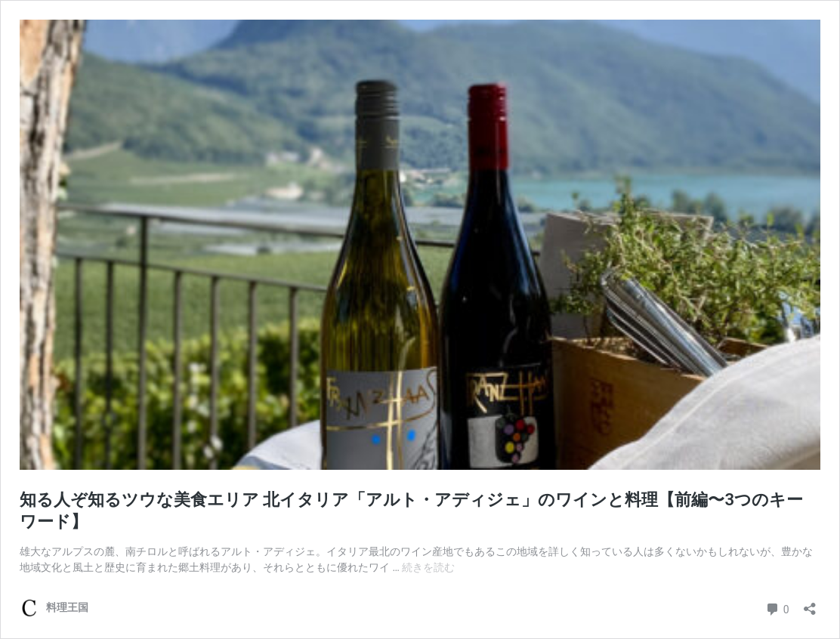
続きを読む (428, 567)
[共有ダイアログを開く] (810, 604)
